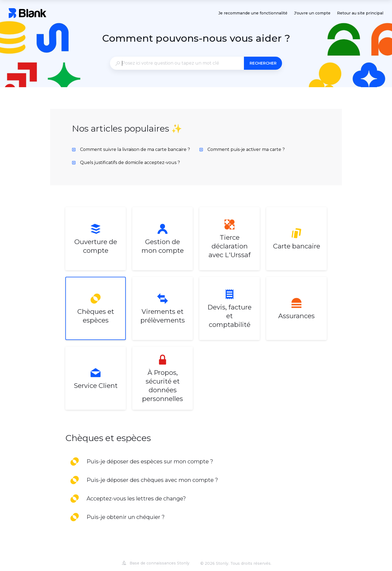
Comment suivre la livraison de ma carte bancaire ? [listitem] (131, 149)
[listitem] (96, 239)
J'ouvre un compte (312, 13)
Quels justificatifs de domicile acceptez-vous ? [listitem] (126, 163)
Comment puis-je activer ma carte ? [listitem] (242, 149)
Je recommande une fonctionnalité (253, 13)
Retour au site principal (360, 13)
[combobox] (177, 63)
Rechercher (263, 63)
